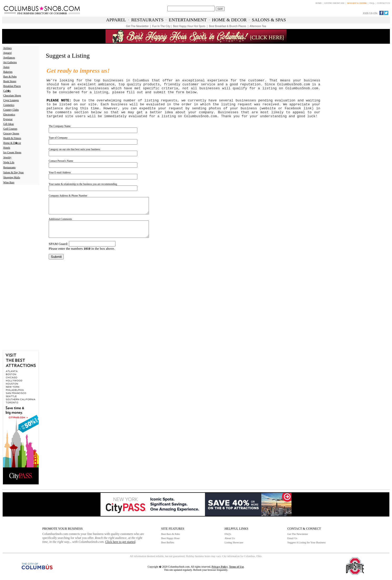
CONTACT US (383, 3)
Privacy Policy (220, 567)
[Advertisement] (20, 267)
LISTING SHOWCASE (334, 3)
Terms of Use (237, 567)
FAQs (372, 3)
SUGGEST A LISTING (357, 3)
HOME (319, 3)
